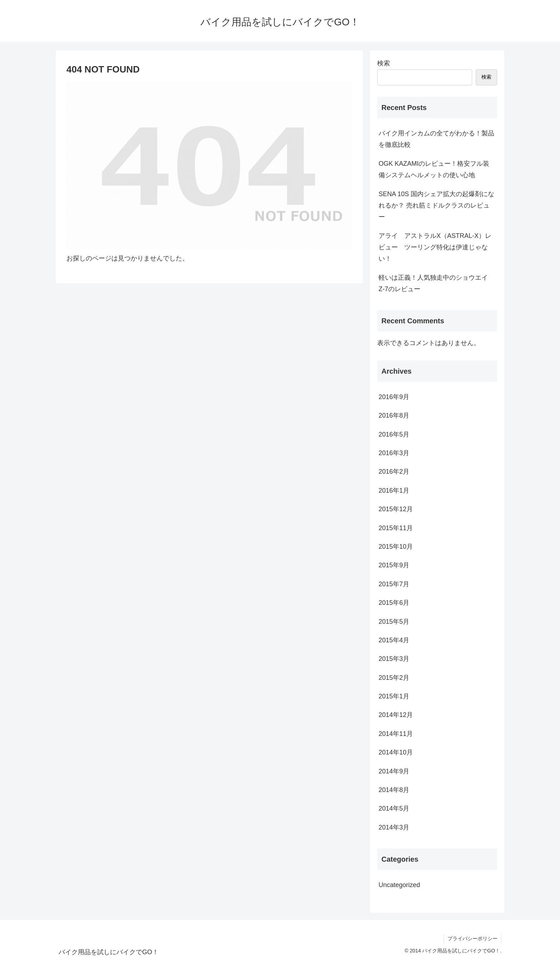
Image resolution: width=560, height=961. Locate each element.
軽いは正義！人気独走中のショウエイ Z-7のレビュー (436, 283)
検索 (384, 63)
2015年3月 (394, 659)
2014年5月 (394, 808)
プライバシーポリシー (472, 938)
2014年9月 (394, 771)
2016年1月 (394, 491)
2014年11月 (396, 734)
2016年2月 (394, 472)
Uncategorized (399, 885)
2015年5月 (394, 622)
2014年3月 (394, 827)
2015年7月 (394, 584)
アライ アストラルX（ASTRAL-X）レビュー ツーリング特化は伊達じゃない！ (435, 247)
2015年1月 (394, 696)
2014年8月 (394, 790)
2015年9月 (394, 565)
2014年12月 (396, 715)
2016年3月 (394, 453)
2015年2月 (394, 678)
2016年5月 (394, 434)
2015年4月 (394, 640)
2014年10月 (396, 752)
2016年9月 (394, 397)
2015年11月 (396, 528)
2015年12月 (396, 509)
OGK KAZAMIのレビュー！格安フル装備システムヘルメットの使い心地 (434, 169)
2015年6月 (394, 603)
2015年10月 (396, 547)
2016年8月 (394, 415)
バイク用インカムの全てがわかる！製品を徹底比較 (436, 139)
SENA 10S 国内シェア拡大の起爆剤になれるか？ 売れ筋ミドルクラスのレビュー (436, 206)
